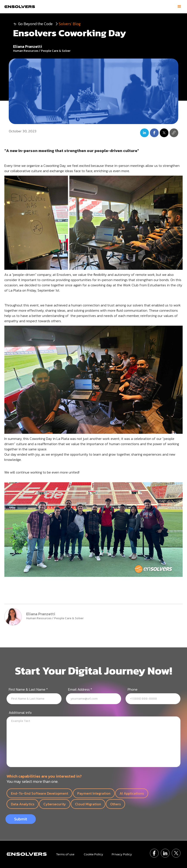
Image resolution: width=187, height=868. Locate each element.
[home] (19, 7)
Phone (133, 690)
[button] (179, 7)
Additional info (20, 713)
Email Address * (80, 690)
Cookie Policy (93, 854)
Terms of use (65, 854)
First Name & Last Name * (28, 690)
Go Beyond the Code (35, 24)
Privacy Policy (122, 854)
